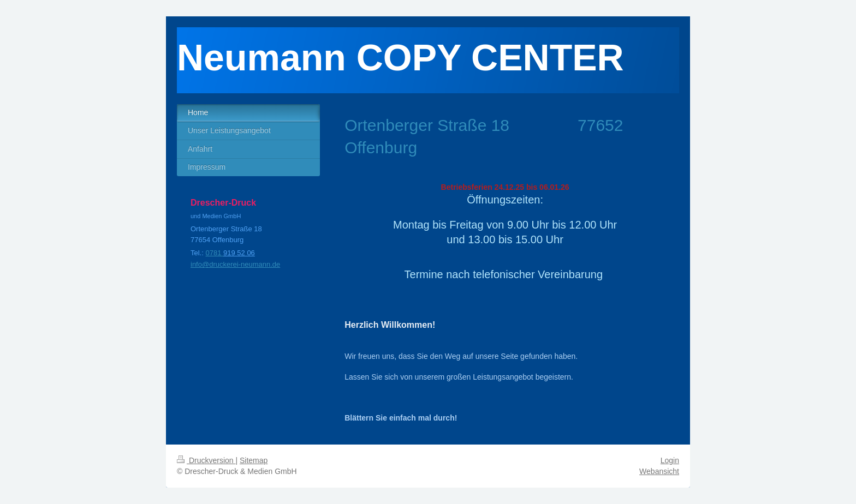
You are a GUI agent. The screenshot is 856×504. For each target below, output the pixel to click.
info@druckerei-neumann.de (235, 264)
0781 (214, 253)
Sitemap (254, 460)
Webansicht (659, 471)
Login (670, 460)
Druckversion (206, 460)
